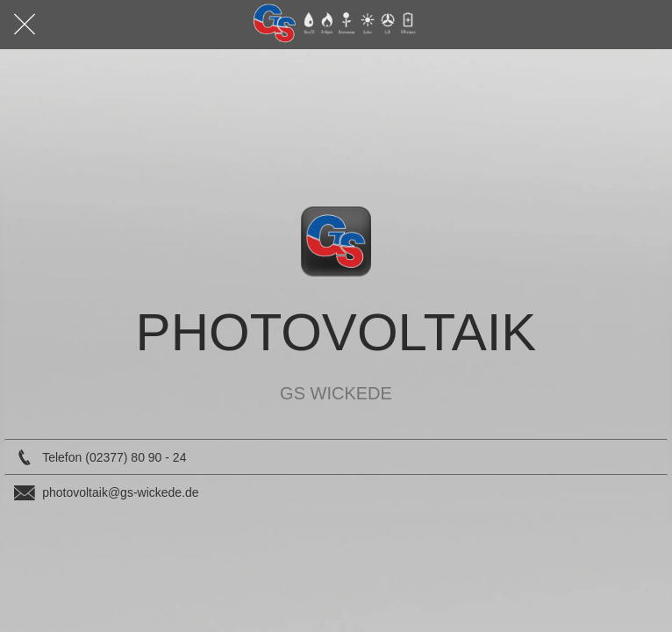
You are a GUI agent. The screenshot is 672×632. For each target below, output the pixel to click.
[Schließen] (25, 25)
